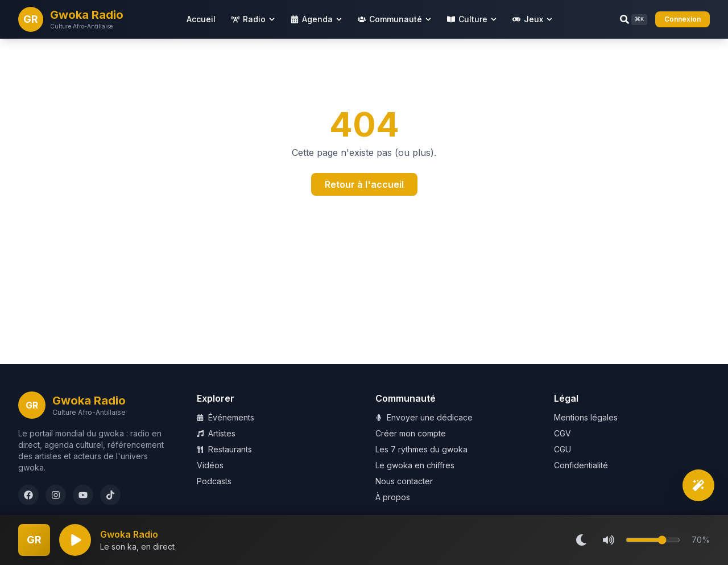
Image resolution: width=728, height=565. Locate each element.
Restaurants (224, 449)
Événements (226, 417)
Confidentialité (581, 465)
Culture (472, 19)
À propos (393, 497)
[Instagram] (56, 495)
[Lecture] (75, 540)
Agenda (316, 19)
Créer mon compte (411, 433)
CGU (562, 449)
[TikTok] (110, 495)
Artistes (216, 433)
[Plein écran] (34, 540)
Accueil (201, 19)
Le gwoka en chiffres (415, 465)
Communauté (394, 19)
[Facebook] (28, 495)
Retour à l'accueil (364, 184)
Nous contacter (404, 481)
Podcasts (214, 481)
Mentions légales (586, 417)
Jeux (532, 19)
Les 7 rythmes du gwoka (421, 449)
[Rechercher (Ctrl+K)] (634, 20)
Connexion (682, 19)
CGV (562, 433)
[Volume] (653, 540)
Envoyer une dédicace (424, 417)
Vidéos (210, 465)
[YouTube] (83, 495)
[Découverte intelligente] (698, 485)
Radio (253, 19)
